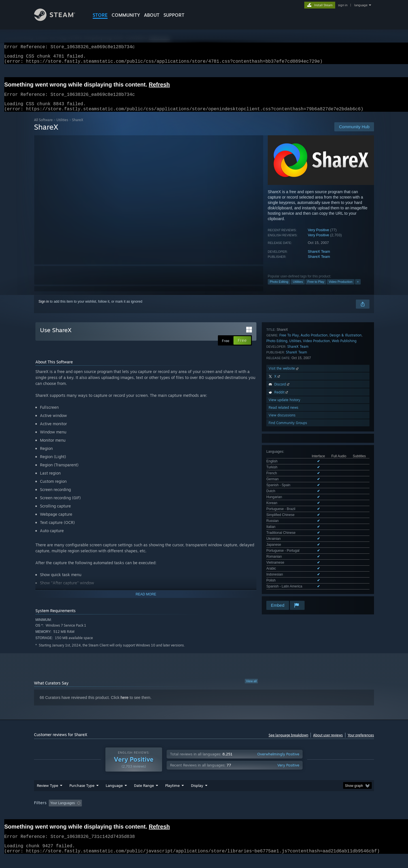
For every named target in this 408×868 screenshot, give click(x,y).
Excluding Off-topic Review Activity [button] (120, 814)
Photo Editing (279, 288)
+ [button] (358, 288)
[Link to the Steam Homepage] (59, 19)
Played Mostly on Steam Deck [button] (204, 814)
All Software (43, 127)
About (152, 15)
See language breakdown (288, 742)
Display (197, 796)
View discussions (282, 489)
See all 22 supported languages (290, 387)
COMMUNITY (126, 15)
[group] (204, 814)
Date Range (144, 796)
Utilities (62, 127)
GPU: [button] (300, 814)
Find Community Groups (288, 496)
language (361, 5)
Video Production (341, 288)
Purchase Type (82, 796)
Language (114, 796)
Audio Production (314, 409)
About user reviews (328, 742)
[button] (53, 814)
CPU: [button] (281, 814)
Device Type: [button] (325, 814)
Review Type (47, 796)
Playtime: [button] (164, 814)
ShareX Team (319, 258)
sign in (343, 5)
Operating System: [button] (252, 814)
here (125, 704)
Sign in (44, 308)
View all (251, 688)
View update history (284, 473)
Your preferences (361, 742)
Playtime (172, 796)
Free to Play (316, 288)
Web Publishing (344, 414)
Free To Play (289, 409)
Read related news (283, 481)
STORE (100, 15)
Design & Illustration (346, 409)
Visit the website (284, 442)
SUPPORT (174, 15)
